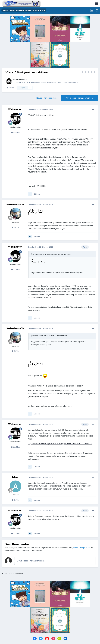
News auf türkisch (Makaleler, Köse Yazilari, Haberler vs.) (55, 83)
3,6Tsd (15, 500)
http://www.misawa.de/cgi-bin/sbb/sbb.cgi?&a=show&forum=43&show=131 (60, 444)
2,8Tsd (15, 227)
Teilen (10, 88)
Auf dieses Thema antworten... (31, 561)
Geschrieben (40, 110)
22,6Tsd (15, 132)
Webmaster (23, 80)
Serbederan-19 (15, 204)
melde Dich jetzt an (81, 548)
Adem (15, 477)
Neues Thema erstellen (46, 98)
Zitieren (37, 194)
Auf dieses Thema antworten (79, 98)
